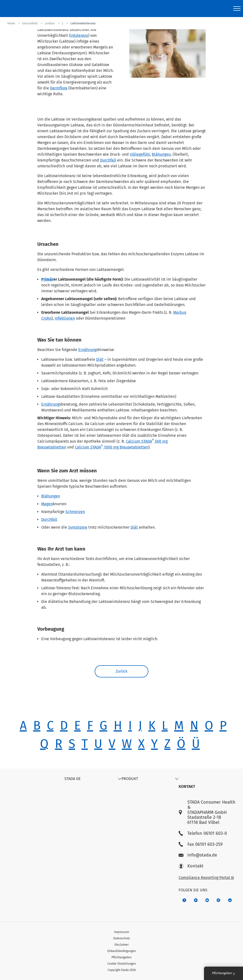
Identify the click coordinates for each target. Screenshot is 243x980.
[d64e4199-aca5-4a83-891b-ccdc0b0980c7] (230, 900)
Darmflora (59, 88)
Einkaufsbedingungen (122, 951)
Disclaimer (122, 945)
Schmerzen (75, 512)
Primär (47, 279)
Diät (100, 359)
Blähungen (161, 154)
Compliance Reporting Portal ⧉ (206, 878)
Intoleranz (79, 35)
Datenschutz (121, 938)
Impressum (121, 932)
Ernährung (87, 350)
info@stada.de (198, 855)
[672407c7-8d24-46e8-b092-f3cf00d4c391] (184, 900)
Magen (47, 504)
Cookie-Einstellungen (122, 964)
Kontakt (191, 866)
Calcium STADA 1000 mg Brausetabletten (112, 447)
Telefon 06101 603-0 (203, 833)
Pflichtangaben (121, 957)
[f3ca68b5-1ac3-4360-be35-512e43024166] (207, 900)
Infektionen (65, 318)
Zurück (121, 671)
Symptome (78, 527)
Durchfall (108, 160)
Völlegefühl (140, 154)
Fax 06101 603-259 (201, 844)
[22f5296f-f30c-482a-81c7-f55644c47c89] (218, 900)
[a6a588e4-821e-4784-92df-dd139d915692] (196, 900)
